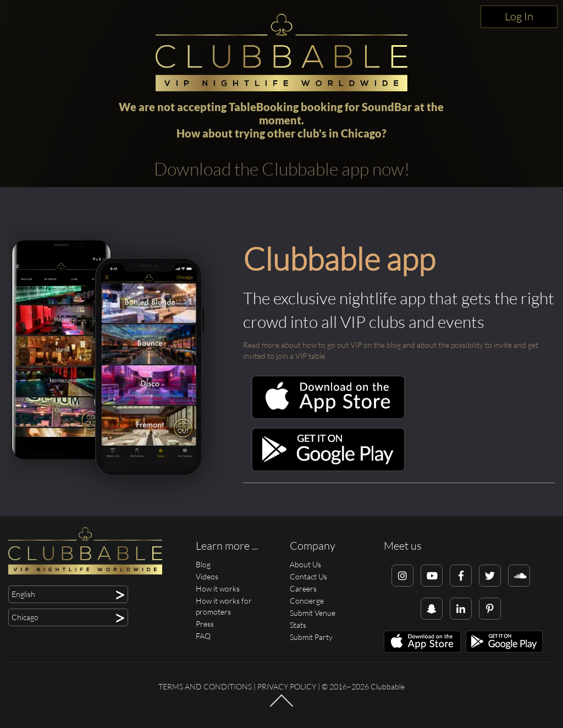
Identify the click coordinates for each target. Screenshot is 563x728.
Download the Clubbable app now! (282, 169)
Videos (207, 576)
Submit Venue (313, 613)
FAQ (203, 636)
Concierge (307, 601)
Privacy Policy (287, 686)
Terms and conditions (205, 686)
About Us (305, 564)
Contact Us (308, 576)
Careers (303, 589)
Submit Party (311, 637)
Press (205, 624)
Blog (203, 564)
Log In (519, 16)
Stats (298, 625)
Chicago (361, 133)
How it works (218, 589)
